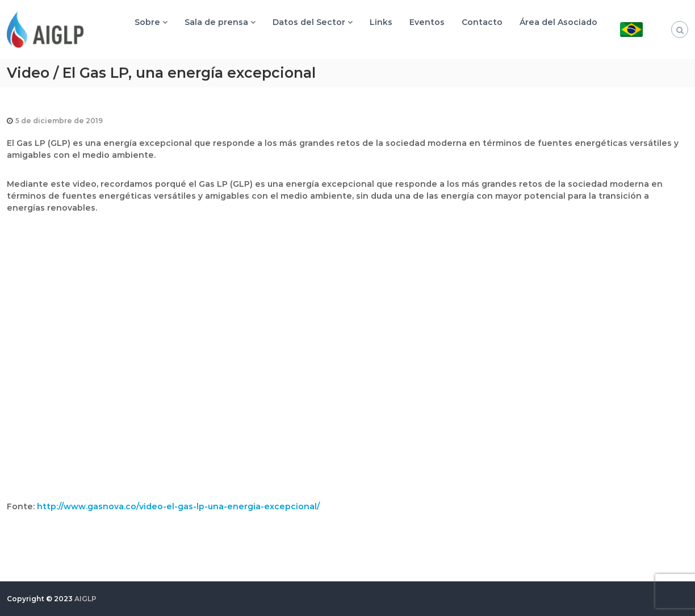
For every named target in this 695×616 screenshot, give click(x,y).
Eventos (427, 22)
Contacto (482, 22)
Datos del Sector (309, 22)
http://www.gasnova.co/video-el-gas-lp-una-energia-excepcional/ (178, 506)
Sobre (147, 22)
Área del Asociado (558, 22)
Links (381, 22)
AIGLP (85, 599)
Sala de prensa (216, 22)
